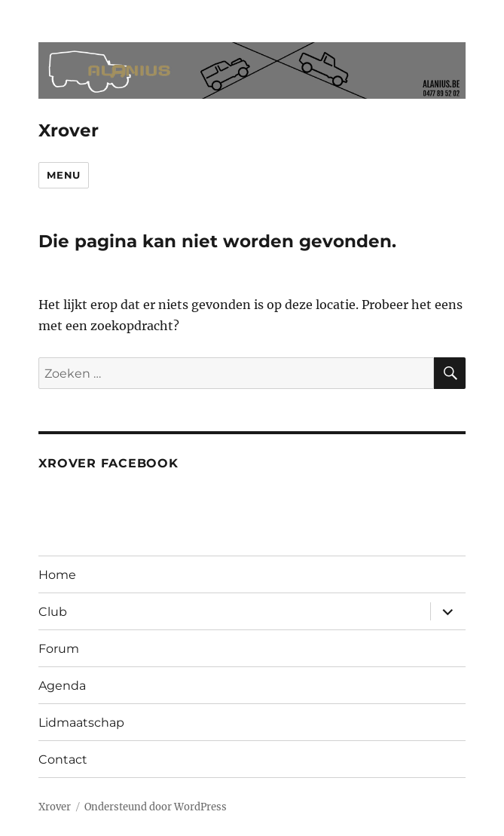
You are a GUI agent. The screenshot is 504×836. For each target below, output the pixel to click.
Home (57, 575)
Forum (59, 649)
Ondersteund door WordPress (156, 807)
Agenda (62, 686)
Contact (63, 759)
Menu (63, 175)
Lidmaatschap (81, 723)
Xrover (69, 130)
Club (53, 612)
